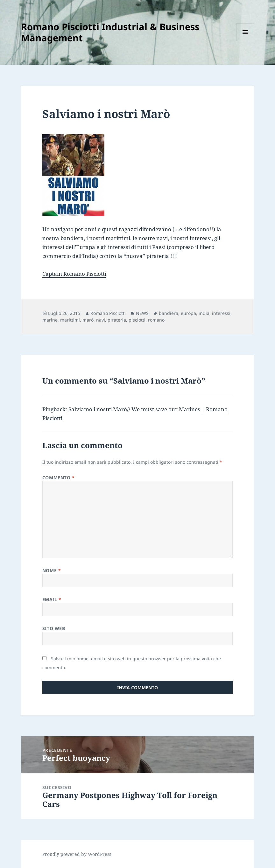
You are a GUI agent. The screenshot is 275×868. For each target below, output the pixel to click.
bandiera (169, 313)
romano (156, 320)
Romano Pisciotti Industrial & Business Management (110, 32)
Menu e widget (245, 41)
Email (52, 599)
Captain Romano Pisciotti (74, 274)
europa (188, 313)
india (204, 313)
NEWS (142, 313)
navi (101, 320)
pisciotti (137, 320)
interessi (221, 313)
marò (88, 320)
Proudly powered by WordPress (77, 854)
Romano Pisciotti (108, 313)
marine (50, 320)
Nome (52, 570)
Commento (59, 478)
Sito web (54, 628)
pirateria (117, 320)
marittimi (70, 320)
